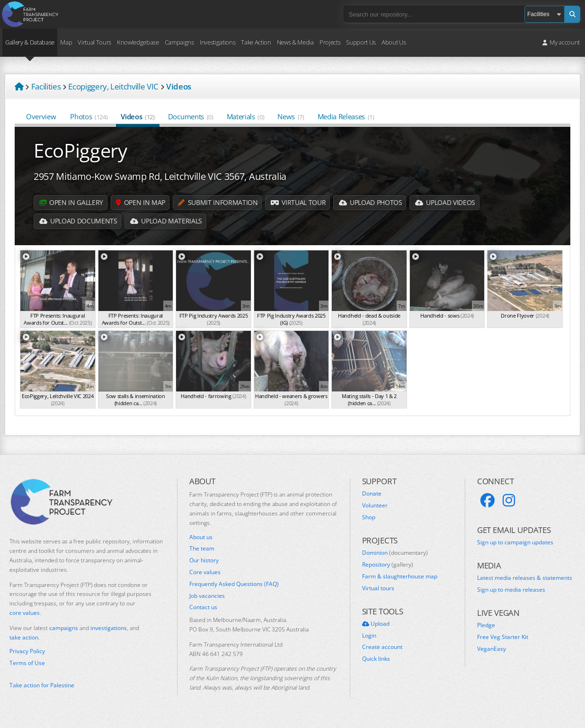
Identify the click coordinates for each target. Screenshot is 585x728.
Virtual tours (378, 588)
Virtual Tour (301, 202)
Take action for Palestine (42, 685)
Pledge (486, 625)
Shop (369, 517)
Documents (191, 116)
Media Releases (346, 116)
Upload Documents (79, 221)
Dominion (395, 553)
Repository (388, 565)
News (291, 116)
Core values (205, 572)
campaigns (64, 628)
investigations (109, 628)
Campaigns (179, 42)
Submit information (220, 202)
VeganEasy (492, 649)
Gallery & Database (30, 42)
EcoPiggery (80, 150)
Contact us (203, 607)
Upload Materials (167, 221)
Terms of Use (27, 663)
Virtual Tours (94, 42)
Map (66, 42)
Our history (204, 560)
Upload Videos (449, 202)
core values (25, 613)
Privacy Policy (27, 651)
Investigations (217, 42)
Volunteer (375, 506)
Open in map (142, 202)
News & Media (295, 42)
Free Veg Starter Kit (503, 637)
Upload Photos (374, 202)
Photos (89, 116)
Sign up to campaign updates (515, 542)
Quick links (376, 659)
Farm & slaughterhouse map (400, 577)
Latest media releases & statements (525, 578)
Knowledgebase (138, 42)
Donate (372, 494)
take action (24, 637)
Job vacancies (207, 596)
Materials (246, 116)
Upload (376, 624)
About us (201, 537)
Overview (41, 116)
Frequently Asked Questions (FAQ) (234, 584)
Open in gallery (71, 202)
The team (202, 549)
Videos (137, 116)
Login (369, 636)
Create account (382, 647)
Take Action (256, 42)
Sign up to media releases (511, 590)
